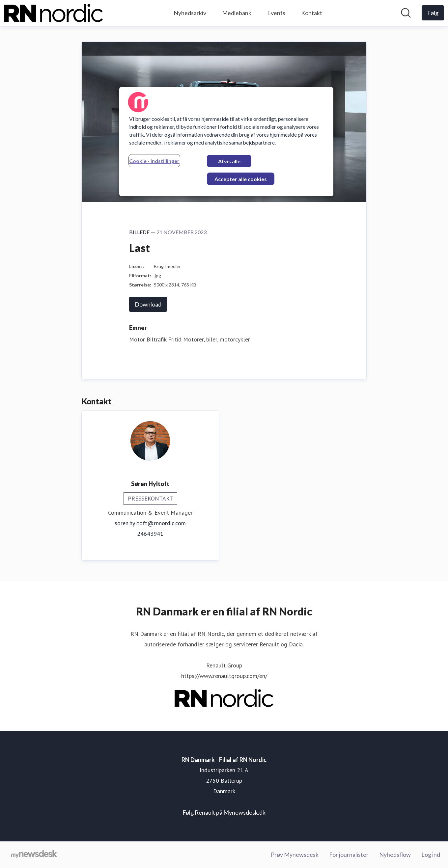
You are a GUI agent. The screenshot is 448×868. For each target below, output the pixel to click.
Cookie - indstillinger (154, 161)
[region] (226, 142)
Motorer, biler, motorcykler (217, 339)
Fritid (175, 339)
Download (148, 304)
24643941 (150, 534)
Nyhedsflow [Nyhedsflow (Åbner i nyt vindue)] (395, 854)
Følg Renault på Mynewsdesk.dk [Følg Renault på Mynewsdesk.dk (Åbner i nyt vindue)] (224, 812)
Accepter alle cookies (241, 179)
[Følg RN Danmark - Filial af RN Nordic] (433, 13)
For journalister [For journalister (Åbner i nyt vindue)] (349, 854)
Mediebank (237, 13)
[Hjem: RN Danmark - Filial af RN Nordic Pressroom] (53, 13)
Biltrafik (156, 339)
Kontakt (312, 13)
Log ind (431, 854)
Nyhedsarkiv (190, 13)
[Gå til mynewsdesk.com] (34, 855)
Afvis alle (229, 161)
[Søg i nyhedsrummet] (406, 13)
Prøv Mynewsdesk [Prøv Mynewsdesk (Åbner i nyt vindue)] (295, 854)
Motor (137, 339)
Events (276, 13)
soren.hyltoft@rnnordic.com (150, 523)
